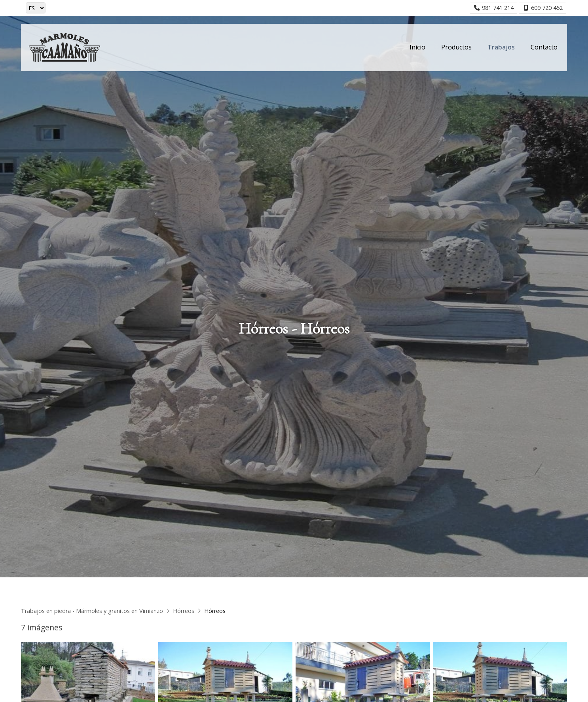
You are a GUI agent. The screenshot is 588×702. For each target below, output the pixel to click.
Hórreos (184, 611)
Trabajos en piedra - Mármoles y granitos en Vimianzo (92, 611)
